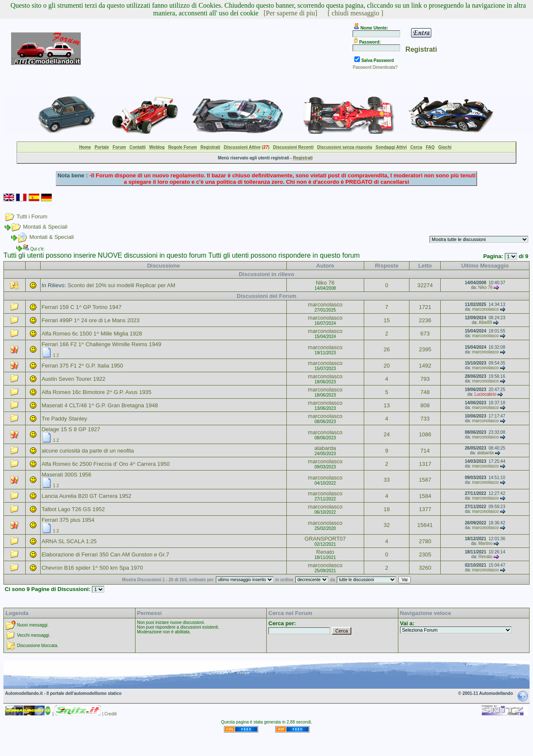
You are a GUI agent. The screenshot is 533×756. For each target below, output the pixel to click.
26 (386, 349)
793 (425, 379)
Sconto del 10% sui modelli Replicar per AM (121, 285)
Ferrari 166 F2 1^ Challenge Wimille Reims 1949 (101, 344)
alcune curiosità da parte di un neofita (88, 451)
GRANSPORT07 (325, 539)
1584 (425, 496)
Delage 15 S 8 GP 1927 (71, 429)
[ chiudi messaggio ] (355, 13)
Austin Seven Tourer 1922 (73, 379)
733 (425, 419)
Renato (325, 552)
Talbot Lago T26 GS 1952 (73, 509)
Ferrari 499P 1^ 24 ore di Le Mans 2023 (90, 320)
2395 (425, 349)
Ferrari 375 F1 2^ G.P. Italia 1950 (82, 366)
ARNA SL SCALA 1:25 (69, 541)
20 (386, 366)
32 (386, 525)
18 (386, 509)
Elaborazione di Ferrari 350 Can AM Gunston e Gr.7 (105, 554)
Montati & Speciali (45, 227)
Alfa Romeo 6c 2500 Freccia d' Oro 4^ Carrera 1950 (106, 464)
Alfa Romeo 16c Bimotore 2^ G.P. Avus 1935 (96, 392)
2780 (425, 541)
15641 (425, 525)
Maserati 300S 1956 (66, 475)
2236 (425, 320)
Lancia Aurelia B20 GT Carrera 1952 (86, 496)
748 (425, 392)
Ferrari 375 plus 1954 (68, 520)
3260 (425, 568)
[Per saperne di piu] (291, 13)
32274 (425, 285)
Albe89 (485, 322)
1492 (425, 366)
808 (425, 405)
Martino (485, 543)
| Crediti (109, 714)
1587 (425, 480)
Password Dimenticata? (375, 67)
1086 (425, 434)
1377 (425, 509)
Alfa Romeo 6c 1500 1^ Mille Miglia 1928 (92, 334)
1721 (425, 307)
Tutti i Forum (32, 216)
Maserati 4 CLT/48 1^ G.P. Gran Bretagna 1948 (100, 405)
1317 (425, 464)
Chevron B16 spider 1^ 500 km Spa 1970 (92, 568)
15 (386, 320)
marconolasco (325, 304)
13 (386, 405)
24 (386, 434)
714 (425, 451)
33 (386, 480)
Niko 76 (325, 283)
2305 (425, 554)
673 (425, 334)
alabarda (325, 448)
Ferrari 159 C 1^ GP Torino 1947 (81, 307)
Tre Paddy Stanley (64, 419)
